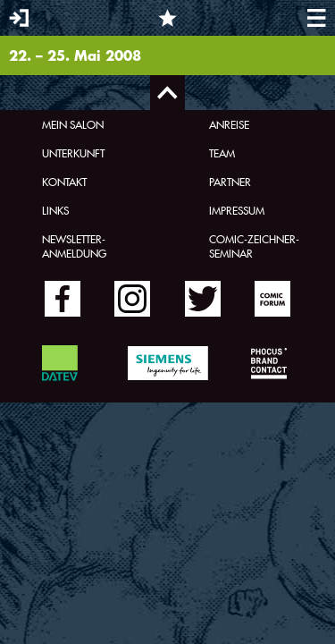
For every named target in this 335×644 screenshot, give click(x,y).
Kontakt (64, 182)
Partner (230, 182)
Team (222, 153)
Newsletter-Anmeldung (74, 246)
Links (55, 210)
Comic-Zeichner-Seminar (254, 246)
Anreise (229, 124)
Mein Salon (73, 124)
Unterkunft (73, 153)
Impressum (237, 210)
